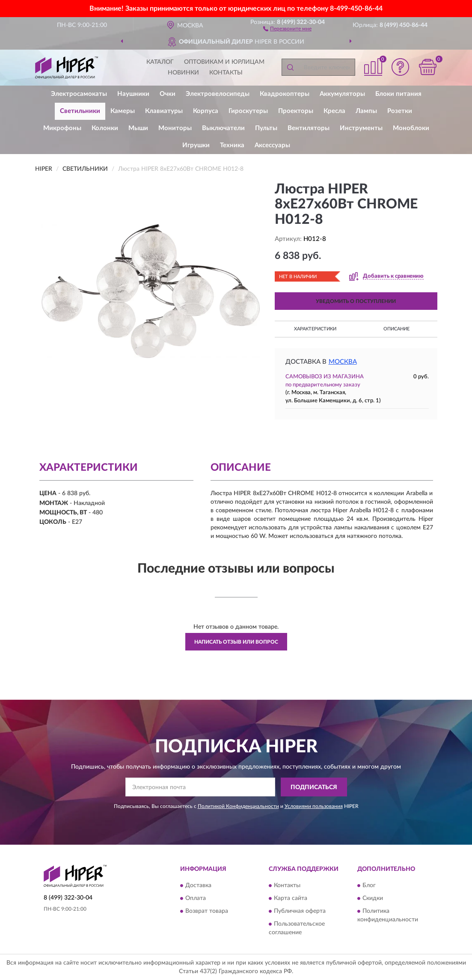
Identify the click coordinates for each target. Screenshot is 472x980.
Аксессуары (272, 145)
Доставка (198, 885)
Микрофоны (62, 128)
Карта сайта (291, 898)
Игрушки (196, 145)
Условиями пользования (314, 806)
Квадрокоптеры (285, 94)
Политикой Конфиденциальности (238, 806)
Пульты (266, 128)
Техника (232, 145)
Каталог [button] (160, 62)
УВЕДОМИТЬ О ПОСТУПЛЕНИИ (356, 301)
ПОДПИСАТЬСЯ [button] (314, 787)
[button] (287, 28)
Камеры (123, 111)
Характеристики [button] (315, 329)
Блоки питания (398, 94)
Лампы (366, 111)
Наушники (133, 94)
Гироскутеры (248, 111)
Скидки (373, 898)
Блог (369, 885)
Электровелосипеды (218, 94)
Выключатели (223, 128)
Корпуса (206, 111)
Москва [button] (343, 362)
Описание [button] (396, 329)
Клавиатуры (164, 111)
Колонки (105, 128)
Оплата (196, 898)
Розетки (400, 111)
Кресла (334, 111)
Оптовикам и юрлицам (224, 62)
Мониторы (175, 128)
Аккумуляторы (342, 94)
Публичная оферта (300, 911)
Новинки (183, 73)
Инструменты (361, 128)
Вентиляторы (309, 128)
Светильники (80, 111)
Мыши (138, 128)
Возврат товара (207, 911)
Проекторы (296, 111)
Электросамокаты (79, 94)
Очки (168, 94)
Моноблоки (411, 128)
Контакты (226, 73)
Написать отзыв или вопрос (236, 642)
